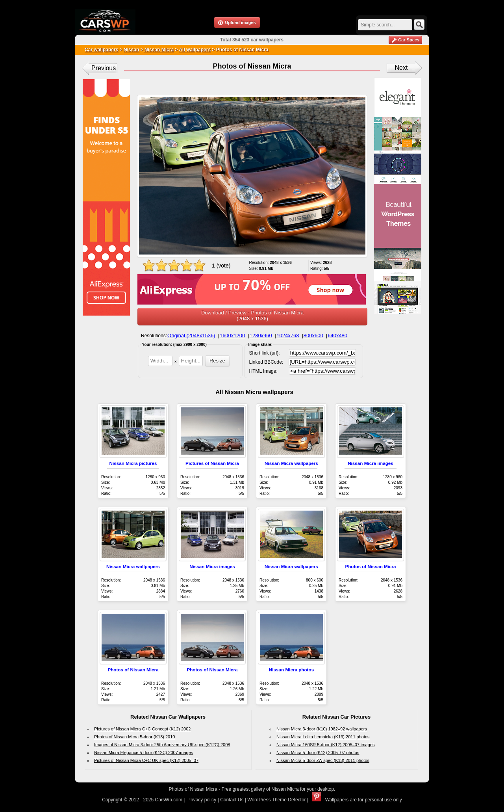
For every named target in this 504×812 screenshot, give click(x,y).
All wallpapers (195, 50)
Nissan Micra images (371, 463)
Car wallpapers (101, 50)
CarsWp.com (169, 800)
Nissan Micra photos (291, 670)
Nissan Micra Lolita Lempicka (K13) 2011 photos (323, 737)
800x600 (313, 335)
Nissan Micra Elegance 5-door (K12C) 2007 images (144, 753)
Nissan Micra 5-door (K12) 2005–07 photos (318, 753)
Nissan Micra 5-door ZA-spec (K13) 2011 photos (323, 760)
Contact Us (232, 800)
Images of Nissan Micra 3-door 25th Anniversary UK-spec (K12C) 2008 (162, 745)
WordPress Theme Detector (276, 800)
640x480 (337, 335)
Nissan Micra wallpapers (291, 463)
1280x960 (261, 335)
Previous (104, 68)
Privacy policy (201, 800)
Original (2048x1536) (191, 335)
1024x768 (288, 335)
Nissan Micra (158, 50)
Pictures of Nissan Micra (212, 463)
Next (401, 68)
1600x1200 (232, 335)
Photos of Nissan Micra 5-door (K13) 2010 (134, 737)
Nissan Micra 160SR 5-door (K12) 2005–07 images (325, 745)
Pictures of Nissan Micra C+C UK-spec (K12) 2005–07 (146, 760)
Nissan (131, 50)
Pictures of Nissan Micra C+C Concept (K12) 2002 (142, 729)
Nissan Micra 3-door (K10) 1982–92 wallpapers (322, 729)
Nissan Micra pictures (133, 463)
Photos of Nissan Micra (370, 566)
